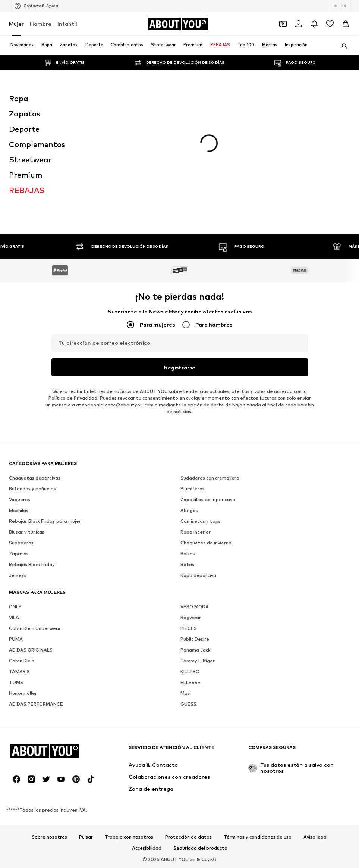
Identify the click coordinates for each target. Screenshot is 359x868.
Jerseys (18, 575)
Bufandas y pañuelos (32, 489)
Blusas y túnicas (27, 532)
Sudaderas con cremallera (210, 478)
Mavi (186, 693)
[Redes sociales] (16, 779)
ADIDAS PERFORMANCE (36, 704)
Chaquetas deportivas (35, 478)
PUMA (16, 639)
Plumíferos (193, 489)
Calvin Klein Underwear (35, 628)
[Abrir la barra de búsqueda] (342, 46)
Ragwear (191, 617)
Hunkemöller (23, 693)
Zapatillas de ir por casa (208, 499)
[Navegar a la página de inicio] (178, 24)
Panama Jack (195, 650)
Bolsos (188, 554)
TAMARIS (19, 672)
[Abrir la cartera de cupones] (283, 24)
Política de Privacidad (73, 398)
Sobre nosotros (49, 837)
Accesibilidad (147, 848)
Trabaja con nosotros (129, 837)
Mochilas (19, 510)
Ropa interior (196, 532)
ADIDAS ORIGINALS (31, 650)
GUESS (188, 704)
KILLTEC (190, 672)
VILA (14, 617)
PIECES (189, 628)
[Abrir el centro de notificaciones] (314, 24)
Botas (187, 564)
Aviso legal (316, 837)
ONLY (15, 607)
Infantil (67, 24)
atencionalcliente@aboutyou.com (115, 405)
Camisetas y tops (201, 521)
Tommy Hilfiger (198, 661)
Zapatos (19, 554)
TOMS (16, 682)
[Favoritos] (330, 24)
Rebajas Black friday (32, 564)
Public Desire (195, 639)
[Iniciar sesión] (299, 24)
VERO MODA (195, 607)
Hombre (41, 24)
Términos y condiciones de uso (258, 837)
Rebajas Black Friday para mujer (45, 521)
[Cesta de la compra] (346, 24)
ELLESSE (190, 682)
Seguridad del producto (200, 848)
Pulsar (86, 837)
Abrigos (189, 510)
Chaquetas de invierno (206, 543)
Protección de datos (188, 837)
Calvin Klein (22, 661)
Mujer (16, 24)
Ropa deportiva (198, 575)
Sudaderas (21, 543)
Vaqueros (20, 499)
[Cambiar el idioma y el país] (340, 6)
